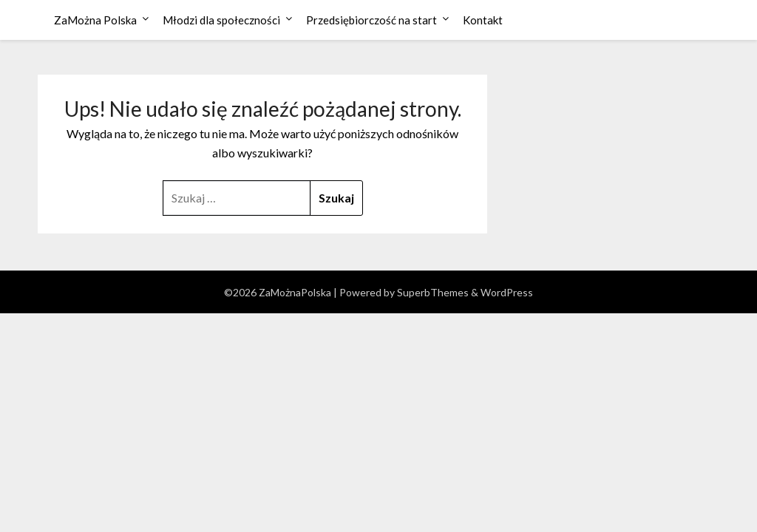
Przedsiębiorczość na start (371, 20)
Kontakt (483, 20)
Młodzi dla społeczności (221, 20)
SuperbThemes (433, 292)
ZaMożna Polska (95, 20)
